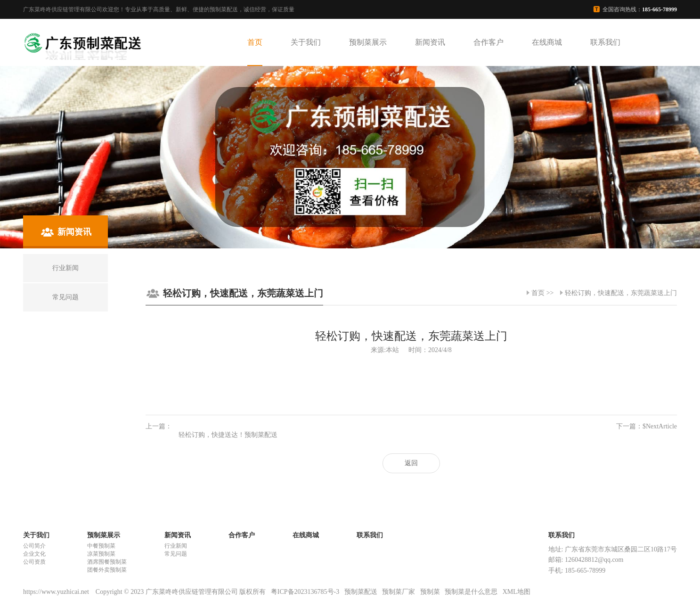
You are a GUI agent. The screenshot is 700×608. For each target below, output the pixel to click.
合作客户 (488, 42)
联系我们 (605, 42)
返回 (411, 463)
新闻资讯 (430, 42)
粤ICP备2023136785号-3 (305, 592)
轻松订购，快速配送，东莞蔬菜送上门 (621, 293)
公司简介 (34, 546)
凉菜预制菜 (101, 554)
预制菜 (430, 592)
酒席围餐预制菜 (107, 562)
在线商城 (547, 42)
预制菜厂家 (399, 592)
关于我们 (306, 42)
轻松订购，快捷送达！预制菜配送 (228, 435)
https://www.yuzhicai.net (57, 592)
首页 (255, 42)
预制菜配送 (361, 592)
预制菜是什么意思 (471, 592)
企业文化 (34, 554)
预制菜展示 (368, 42)
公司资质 (34, 562)
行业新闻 (176, 546)
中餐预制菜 (101, 546)
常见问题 (176, 554)
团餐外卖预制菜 (107, 570)
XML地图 (517, 592)
